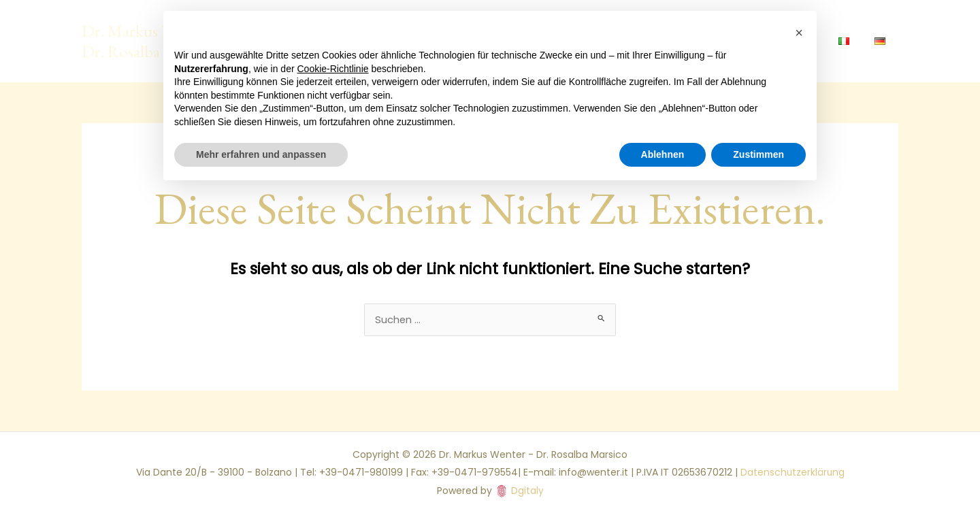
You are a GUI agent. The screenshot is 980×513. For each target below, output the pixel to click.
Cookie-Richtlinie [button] (333, 69)
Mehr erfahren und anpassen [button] (261, 154)
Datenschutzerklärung (793, 473)
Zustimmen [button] (758, 154)
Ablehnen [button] (663, 154)
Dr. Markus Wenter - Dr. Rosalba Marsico (150, 41)
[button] (799, 33)
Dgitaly (527, 491)
